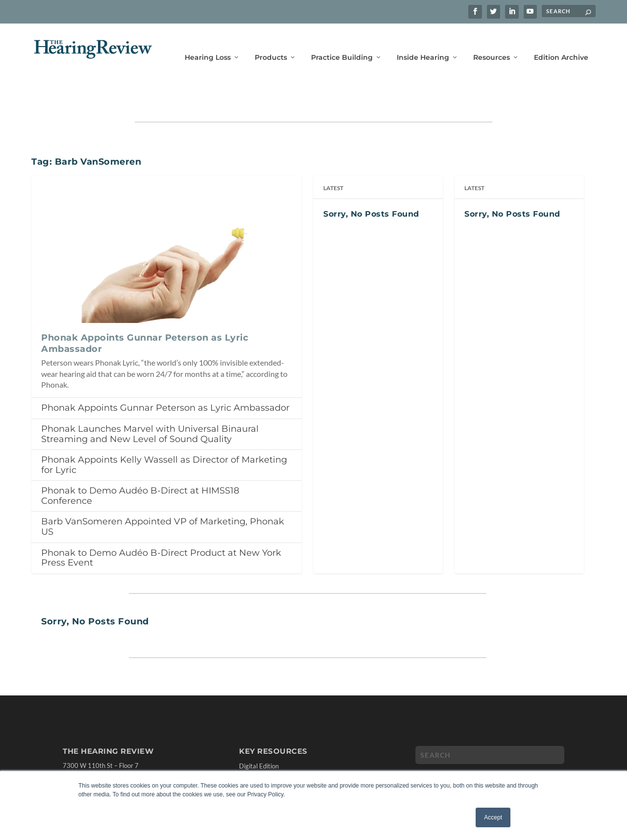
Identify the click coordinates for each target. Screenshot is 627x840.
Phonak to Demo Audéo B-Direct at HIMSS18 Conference (140, 465)
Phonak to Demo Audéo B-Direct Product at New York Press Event (161, 528)
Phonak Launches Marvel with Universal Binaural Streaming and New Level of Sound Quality (150, 404)
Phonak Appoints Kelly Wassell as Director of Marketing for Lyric (164, 434)
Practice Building (342, 43)
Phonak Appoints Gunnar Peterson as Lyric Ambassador (165, 377)
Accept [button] (493, 817)
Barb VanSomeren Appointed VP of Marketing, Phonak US (163, 496)
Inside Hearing (423, 43)
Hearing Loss (208, 43)
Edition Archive (561, 43)
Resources (492, 43)
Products (271, 43)
